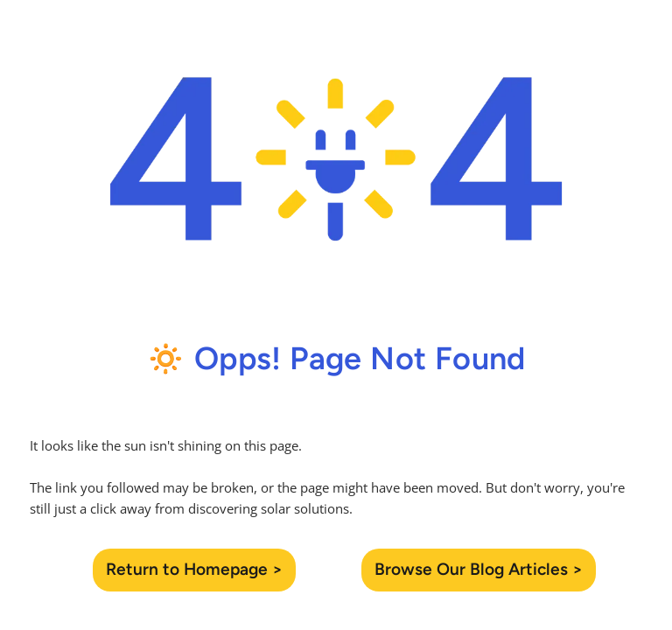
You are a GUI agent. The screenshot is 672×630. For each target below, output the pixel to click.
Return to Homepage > (194, 569)
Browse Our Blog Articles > (479, 569)
